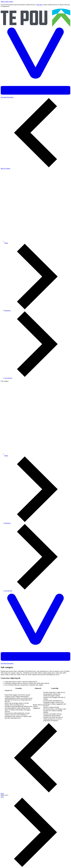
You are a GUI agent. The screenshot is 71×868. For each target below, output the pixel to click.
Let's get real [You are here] (8, 378)
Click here (39, 5)
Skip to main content (7, 2)
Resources (7, 310)
